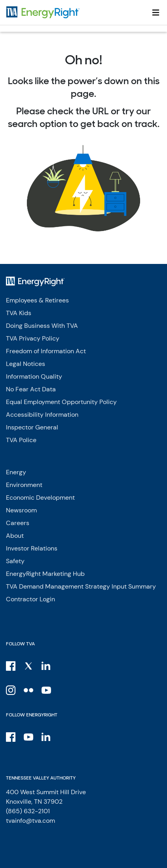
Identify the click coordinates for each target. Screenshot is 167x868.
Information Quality (34, 376)
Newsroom (21, 510)
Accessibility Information (42, 415)
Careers (18, 523)
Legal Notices (26, 364)
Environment (24, 485)
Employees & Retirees (37, 300)
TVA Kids (19, 313)
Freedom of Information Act (46, 351)
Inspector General (32, 427)
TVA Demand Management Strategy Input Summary (81, 586)
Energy (16, 472)
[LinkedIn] (47, 666)
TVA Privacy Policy (33, 338)
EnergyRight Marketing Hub (45, 574)
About (15, 536)
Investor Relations (32, 548)
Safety (15, 561)
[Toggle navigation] (156, 12)
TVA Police (21, 440)
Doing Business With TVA (42, 326)
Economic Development (40, 498)
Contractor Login (30, 599)
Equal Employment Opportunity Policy (61, 402)
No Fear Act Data (31, 389)
